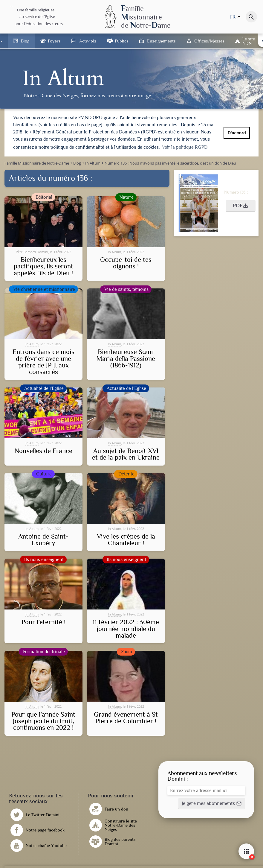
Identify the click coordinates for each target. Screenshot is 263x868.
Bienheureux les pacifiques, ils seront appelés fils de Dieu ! (43, 266)
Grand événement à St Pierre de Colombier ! (126, 718)
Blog (25, 41)
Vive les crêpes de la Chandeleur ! (126, 540)
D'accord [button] (237, 133)
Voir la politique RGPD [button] (185, 147)
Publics (122, 41)
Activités (88, 41)
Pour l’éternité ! (43, 622)
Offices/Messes (209, 41)
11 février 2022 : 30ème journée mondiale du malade (126, 628)
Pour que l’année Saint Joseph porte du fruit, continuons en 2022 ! (43, 721)
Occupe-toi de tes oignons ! (126, 263)
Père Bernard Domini (32, 251)
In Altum (114, 251)
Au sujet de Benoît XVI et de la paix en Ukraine (126, 454)
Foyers (54, 41)
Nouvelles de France (43, 451)
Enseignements (161, 41)
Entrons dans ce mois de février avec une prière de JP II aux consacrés (43, 362)
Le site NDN (249, 41)
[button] (241, 206)
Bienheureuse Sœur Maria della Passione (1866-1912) (126, 358)
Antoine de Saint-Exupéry (43, 540)
